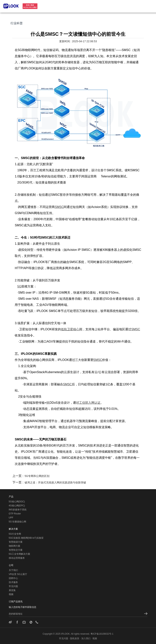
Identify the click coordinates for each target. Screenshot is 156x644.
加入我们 (86, 638)
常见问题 (13, 586)
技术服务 (13, 582)
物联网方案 (15, 546)
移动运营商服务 (17, 558)
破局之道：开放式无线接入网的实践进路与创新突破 (55, 482)
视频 (11, 594)
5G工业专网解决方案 (19, 554)
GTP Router (15, 514)
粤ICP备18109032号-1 (102, 634)
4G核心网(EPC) (17, 506)
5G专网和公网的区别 (37, 476)
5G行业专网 (15, 534)
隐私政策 (75, 638)
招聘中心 (13, 578)
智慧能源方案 (16, 542)
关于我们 (13, 570)
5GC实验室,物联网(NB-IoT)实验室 (26, 538)
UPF (11, 518)
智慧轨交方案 (16, 550)
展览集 (12, 590)
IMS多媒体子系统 (18, 510)
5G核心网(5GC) (17, 502)
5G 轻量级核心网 (17, 522)
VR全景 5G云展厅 (18, 574)
